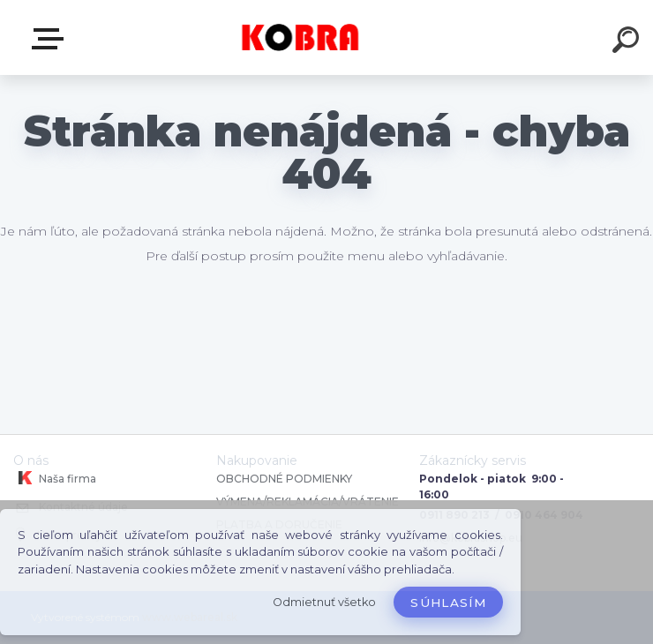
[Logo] (300, 37)
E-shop (51, 39)
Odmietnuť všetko (324, 602)
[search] (628, 42)
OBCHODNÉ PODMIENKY (284, 479)
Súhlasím (448, 603)
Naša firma (55, 478)
